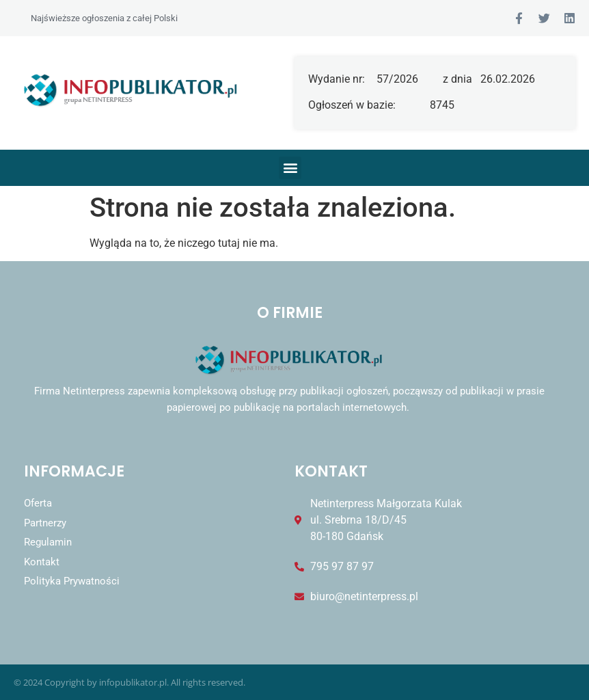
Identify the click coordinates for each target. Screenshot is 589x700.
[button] (290, 168)
